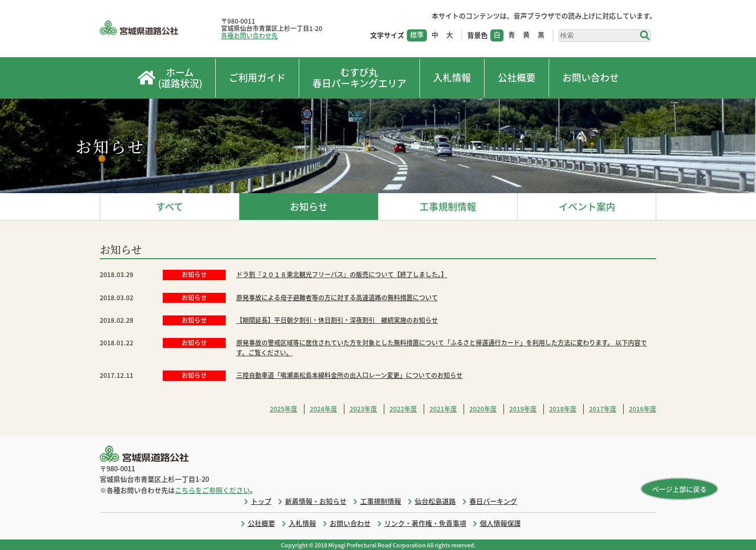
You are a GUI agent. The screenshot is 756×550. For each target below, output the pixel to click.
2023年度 (363, 409)
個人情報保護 (500, 523)
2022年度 (403, 409)
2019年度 (523, 409)
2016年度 (643, 409)
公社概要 (517, 77)
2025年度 (283, 409)
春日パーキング (493, 501)
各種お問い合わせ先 (249, 36)
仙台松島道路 (435, 501)
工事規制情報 (448, 207)
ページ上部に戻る (679, 489)
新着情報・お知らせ (316, 501)
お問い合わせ (591, 77)
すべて (170, 207)
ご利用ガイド (257, 77)
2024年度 (323, 409)
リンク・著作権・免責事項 (425, 523)
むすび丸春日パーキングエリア (359, 78)
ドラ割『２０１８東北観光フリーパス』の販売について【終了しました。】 (342, 274)
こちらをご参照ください (212, 490)
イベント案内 (587, 207)
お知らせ (309, 207)
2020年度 (483, 409)
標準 (417, 34)
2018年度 (563, 409)
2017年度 (603, 409)
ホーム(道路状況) (170, 78)
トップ (261, 501)
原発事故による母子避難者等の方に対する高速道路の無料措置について (337, 298)
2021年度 (443, 409)
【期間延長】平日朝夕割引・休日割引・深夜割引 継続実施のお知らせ (337, 320)
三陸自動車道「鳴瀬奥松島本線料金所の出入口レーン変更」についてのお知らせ (349, 375)
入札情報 (452, 77)
